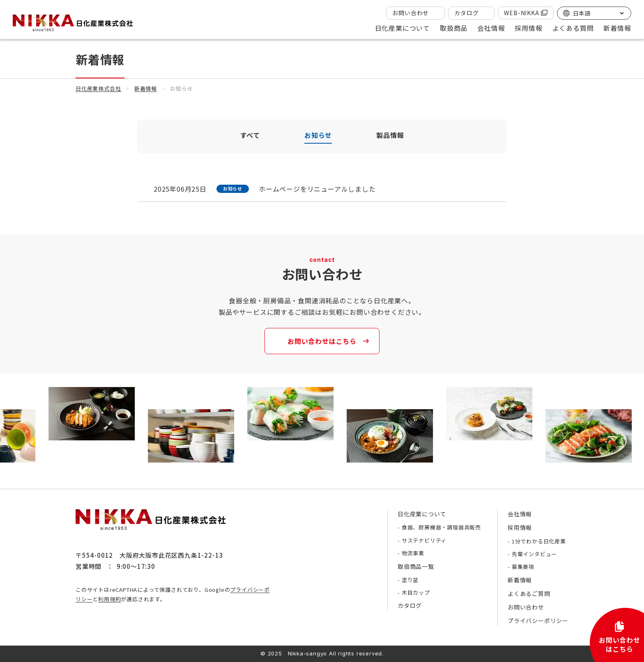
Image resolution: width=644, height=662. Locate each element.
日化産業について (422, 514)
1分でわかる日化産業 (539, 541)
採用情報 (520, 527)
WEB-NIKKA (521, 13)
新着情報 (617, 28)
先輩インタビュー (534, 554)
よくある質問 (573, 28)
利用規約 (109, 599)
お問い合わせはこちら (322, 341)
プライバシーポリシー (538, 621)
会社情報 (520, 514)
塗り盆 (410, 580)
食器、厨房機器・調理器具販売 (441, 527)
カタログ (466, 13)
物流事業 (413, 553)
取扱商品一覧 (416, 566)
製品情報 (390, 135)
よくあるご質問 (529, 593)
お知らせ (318, 135)
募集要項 (523, 567)
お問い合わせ (411, 13)
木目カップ (416, 592)
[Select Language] (598, 13)
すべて (250, 135)
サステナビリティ (424, 540)
